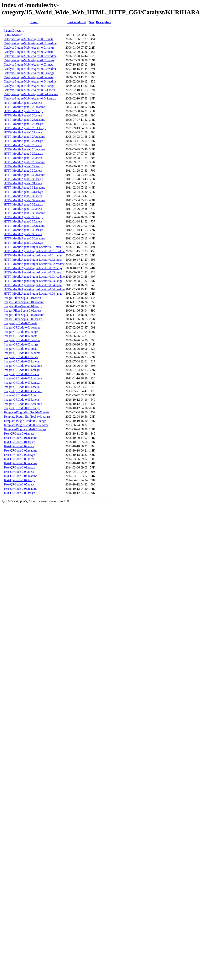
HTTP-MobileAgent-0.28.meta (23, 145)
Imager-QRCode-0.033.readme (23, 378)
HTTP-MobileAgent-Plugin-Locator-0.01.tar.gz (33, 255)
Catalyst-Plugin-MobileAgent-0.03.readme (30, 69)
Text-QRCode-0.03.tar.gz (19, 467)
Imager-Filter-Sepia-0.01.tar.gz (23, 306)
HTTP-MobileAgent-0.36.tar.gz (23, 243)
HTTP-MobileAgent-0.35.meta (23, 221)
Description (104, 22)
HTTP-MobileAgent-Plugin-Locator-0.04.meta (33, 285)
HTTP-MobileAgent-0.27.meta (23, 132)
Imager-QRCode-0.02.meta (21, 336)
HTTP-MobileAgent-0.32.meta (23, 196)
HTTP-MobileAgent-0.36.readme (24, 238)
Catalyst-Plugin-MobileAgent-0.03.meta (29, 64)
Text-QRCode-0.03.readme (20, 463)
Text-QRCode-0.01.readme (20, 438)
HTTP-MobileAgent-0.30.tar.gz (23, 179)
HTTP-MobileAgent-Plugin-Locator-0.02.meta (33, 260)
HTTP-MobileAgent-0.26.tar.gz (23, 124)
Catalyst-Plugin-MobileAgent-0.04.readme (30, 81)
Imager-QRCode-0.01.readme (22, 327)
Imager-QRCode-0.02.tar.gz (21, 344)
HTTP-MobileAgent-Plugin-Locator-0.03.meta (33, 272)
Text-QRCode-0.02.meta (19, 446)
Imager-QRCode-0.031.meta (21, 361)
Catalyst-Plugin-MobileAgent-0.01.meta (29, 39)
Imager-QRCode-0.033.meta (21, 374)
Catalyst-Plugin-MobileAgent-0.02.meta (29, 52)
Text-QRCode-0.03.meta (19, 459)
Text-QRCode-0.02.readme (20, 450)
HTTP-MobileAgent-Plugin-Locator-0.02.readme (34, 264)
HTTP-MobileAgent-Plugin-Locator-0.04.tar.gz (33, 294)
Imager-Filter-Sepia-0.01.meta (22, 298)
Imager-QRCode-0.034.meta (21, 387)
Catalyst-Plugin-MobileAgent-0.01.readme (30, 43)
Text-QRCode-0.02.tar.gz (19, 455)
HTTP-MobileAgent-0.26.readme (24, 120)
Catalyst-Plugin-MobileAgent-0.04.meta (29, 77)
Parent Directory (14, 31)
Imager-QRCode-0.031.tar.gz (22, 370)
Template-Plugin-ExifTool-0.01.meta (26, 412)
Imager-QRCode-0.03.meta (21, 349)
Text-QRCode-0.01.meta (19, 434)
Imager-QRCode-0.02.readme (22, 340)
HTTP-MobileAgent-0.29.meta (23, 158)
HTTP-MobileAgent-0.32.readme (24, 200)
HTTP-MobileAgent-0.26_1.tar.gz (25, 128)
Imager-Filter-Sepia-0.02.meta (22, 311)
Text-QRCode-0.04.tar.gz (19, 480)
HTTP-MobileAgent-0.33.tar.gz (23, 217)
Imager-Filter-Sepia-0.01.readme (24, 302)
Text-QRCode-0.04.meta (19, 472)
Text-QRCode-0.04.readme (20, 476)
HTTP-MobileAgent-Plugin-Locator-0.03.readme (34, 277)
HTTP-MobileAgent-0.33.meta (23, 209)
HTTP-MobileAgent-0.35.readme (24, 226)
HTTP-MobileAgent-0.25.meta (23, 103)
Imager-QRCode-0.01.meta (21, 323)
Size (92, 22)
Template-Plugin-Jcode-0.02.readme (26, 425)
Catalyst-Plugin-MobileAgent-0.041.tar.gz (30, 98)
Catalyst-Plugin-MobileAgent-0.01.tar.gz (29, 48)
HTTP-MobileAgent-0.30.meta (23, 171)
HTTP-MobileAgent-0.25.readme (24, 107)
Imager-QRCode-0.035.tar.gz (22, 408)
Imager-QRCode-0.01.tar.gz (21, 332)
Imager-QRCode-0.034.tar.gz (22, 395)
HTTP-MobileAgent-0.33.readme (24, 213)
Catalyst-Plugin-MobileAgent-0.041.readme (31, 94)
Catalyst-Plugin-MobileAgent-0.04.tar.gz (29, 86)
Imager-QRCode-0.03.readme (22, 353)
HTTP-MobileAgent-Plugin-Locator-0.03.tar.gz (33, 281)
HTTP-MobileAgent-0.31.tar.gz (23, 192)
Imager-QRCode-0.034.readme (23, 391)
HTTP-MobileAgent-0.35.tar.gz (23, 230)
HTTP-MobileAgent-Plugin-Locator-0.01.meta (33, 247)
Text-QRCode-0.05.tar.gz (19, 493)
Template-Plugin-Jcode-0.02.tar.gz (25, 429)
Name (34, 22)
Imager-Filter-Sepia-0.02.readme (24, 315)
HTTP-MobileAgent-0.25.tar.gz (23, 111)
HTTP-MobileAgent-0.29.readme (24, 162)
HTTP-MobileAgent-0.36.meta (23, 234)
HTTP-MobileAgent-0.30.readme (24, 175)
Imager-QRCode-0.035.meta (21, 400)
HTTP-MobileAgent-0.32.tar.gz (23, 204)
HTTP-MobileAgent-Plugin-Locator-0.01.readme (34, 251)
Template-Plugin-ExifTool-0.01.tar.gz (27, 417)
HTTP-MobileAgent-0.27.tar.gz (23, 141)
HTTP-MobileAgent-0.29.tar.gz (23, 166)
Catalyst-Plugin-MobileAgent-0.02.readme (30, 56)
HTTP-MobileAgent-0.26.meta (23, 115)
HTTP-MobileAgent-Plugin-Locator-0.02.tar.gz (33, 268)
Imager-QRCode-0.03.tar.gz (21, 357)
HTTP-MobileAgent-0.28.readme (24, 149)
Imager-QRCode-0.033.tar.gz (22, 383)
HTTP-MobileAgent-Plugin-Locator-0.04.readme (34, 289)
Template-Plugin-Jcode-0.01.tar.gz (25, 421)
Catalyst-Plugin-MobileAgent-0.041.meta (29, 90)
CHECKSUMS (13, 35)
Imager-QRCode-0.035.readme (23, 404)
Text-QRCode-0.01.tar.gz (19, 442)
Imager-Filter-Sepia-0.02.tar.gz (23, 319)
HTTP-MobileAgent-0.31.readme (24, 187)
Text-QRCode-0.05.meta (19, 484)
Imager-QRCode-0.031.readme (23, 366)
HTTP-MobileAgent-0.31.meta (23, 183)
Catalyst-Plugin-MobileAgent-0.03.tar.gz (29, 73)
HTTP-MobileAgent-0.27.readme (24, 137)
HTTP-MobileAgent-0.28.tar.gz (23, 154)
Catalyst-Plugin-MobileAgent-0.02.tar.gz (29, 60)
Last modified (77, 22)
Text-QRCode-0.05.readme (20, 489)
